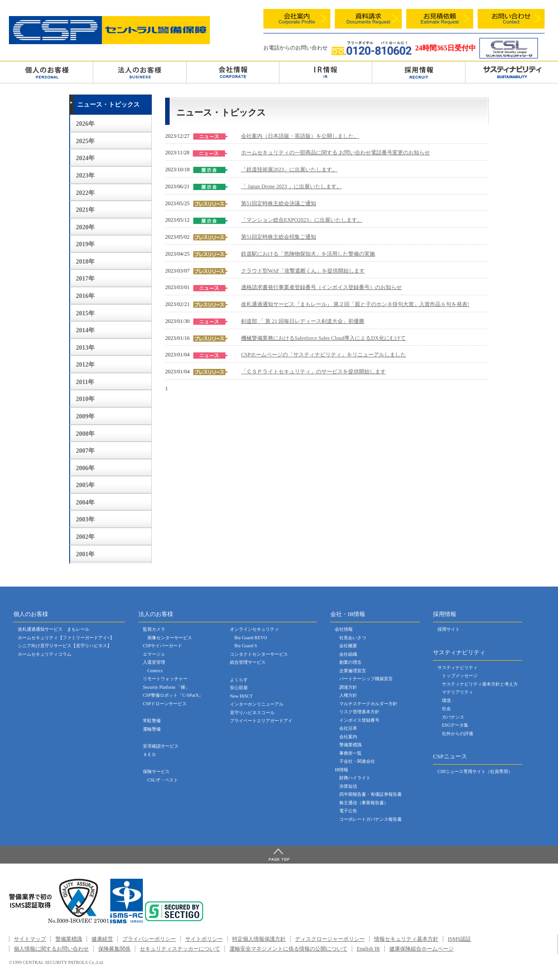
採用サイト (449, 629)
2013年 (85, 348)
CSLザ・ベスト (163, 780)
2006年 (85, 468)
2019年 (85, 244)
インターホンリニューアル (257, 704)
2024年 (85, 158)
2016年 (85, 296)
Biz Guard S (246, 646)
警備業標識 (350, 745)
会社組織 (348, 654)
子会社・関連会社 (357, 761)
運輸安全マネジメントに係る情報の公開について (288, 949)
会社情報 (233, 72)
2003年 (85, 519)
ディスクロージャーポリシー (330, 939)
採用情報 (418, 72)
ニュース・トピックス (108, 105)
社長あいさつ (353, 638)
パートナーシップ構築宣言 (366, 679)
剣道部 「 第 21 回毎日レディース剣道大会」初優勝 (303, 321)
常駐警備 (152, 721)
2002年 (85, 537)
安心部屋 (239, 688)
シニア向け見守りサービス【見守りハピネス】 (65, 646)
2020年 (85, 227)
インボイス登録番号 (359, 720)
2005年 (85, 485)
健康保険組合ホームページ (421, 949)
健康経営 (102, 939)
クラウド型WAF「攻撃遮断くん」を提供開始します (303, 271)
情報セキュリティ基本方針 (406, 939)
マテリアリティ (458, 692)
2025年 (85, 141)
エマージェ (154, 654)
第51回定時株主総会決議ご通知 (279, 203)
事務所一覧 (350, 753)
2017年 (85, 279)
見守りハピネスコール (252, 713)
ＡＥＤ (150, 755)
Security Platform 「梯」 (166, 687)
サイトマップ (30, 939)
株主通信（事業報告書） (364, 803)
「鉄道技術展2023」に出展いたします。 (289, 170)
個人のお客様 (46, 72)
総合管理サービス (248, 662)
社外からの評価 (458, 734)
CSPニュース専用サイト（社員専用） (475, 771)
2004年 (85, 502)
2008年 (85, 434)
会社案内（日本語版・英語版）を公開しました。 (300, 136)
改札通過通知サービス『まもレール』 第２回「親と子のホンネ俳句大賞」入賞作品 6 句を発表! (355, 304)
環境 (446, 701)
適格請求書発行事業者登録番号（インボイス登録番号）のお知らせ (321, 287)
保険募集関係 (114, 949)
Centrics (155, 671)
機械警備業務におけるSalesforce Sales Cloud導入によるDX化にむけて (323, 338)
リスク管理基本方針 (359, 712)
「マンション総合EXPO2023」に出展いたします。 (302, 220)
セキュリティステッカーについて (180, 949)
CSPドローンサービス (165, 704)
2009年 (85, 416)
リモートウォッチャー (165, 679)
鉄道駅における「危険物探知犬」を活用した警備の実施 (308, 254)
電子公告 (348, 811)
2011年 (85, 382)
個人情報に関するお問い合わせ (51, 949)
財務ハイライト (355, 778)
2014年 (85, 330)
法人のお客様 (139, 72)
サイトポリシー (204, 939)
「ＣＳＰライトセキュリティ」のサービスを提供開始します (313, 372)
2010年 (85, 399)
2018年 (85, 262)
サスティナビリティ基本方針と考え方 (480, 684)
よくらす (239, 680)
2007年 (85, 451)
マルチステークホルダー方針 (368, 704)
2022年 (85, 193)
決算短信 (348, 786)
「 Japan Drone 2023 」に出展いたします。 (291, 186)
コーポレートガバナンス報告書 (371, 819)
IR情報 (341, 770)
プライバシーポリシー (149, 939)
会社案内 (348, 737)
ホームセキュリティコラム (45, 654)
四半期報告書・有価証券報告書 (371, 794)
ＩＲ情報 (326, 72)
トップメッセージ (460, 676)
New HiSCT (241, 696)
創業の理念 (350, 662)
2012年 (85, 365)
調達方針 (348, 687)
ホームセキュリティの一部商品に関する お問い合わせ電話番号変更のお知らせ (335, 153)
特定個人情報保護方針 (259, 939)
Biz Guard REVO (251, 638)
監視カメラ (154, 629)
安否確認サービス (161, 746)
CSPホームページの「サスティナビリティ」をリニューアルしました (324, 355)
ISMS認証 (459, 939)
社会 (446, 709)
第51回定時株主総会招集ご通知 (279, 237)
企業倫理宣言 (353, 671)
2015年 (85, 313)
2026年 (85, 124)
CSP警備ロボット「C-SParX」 (173, 695)
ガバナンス (453, 717)
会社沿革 (348, 728)
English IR (368, 949)
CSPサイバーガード (162, 646)
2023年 (85, 176)
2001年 (85, 554)
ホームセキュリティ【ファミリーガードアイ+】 (66, 638)
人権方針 (348, 695)
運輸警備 (152, 729)
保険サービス (156, 771)
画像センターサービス (170, 638)
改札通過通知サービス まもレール (54, 629)
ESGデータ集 (455, 725)
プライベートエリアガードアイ (261, 721)
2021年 (85, 210)
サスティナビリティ (458, 668)
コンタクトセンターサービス (259, 654)
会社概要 (348, 646)
